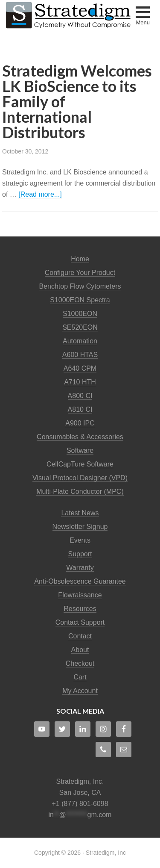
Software (80, 450)
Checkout (80, 663)
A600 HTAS (80, 355)
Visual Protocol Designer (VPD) (80, 478)
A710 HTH (80, 382)
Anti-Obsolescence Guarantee (80, 581)
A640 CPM (80, 368)
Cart (80, 677)
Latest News (80, 513)
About (80, 650)
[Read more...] (40, 194)
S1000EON (80, 314)
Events (80, 540)
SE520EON (80, 327)
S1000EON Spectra (80, 300)
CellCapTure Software (80, 464)
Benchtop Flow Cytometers (80, 286)
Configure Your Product (80, 273)
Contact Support (80, 622)
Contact (80, 636)
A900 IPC (80, 423)
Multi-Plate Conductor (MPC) (80, 492)
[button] (143, 17)
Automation (80, 341)
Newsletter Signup (80, 527)
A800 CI (80, 396)
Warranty (80, 568)
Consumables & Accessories (80, 437)
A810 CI (80, 409)
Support (80, 554)
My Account (80, 691)
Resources (80, 609)
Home (80, 259)
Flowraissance (80, 595)
